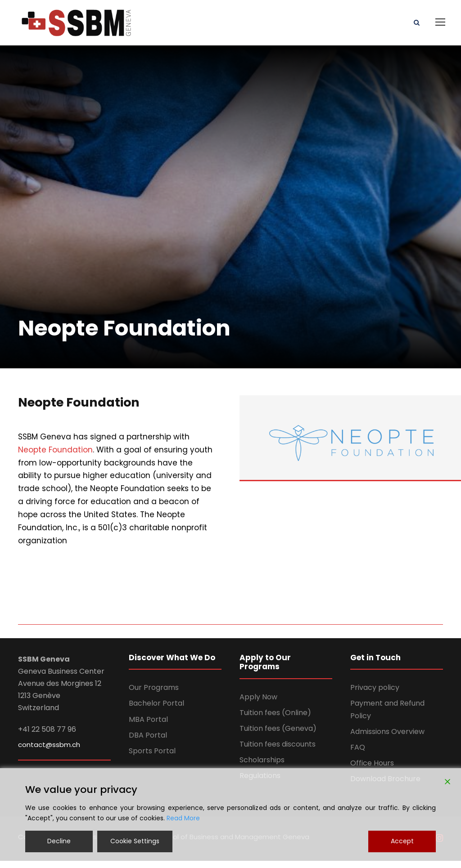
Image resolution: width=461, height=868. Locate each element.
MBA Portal (148, 727)
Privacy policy (375, 695)
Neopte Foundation (55, 457)
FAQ (358, 754)
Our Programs (154, 695)
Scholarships (262, 767)
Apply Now (258, 704)
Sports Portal (152, 758)
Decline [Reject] (59, 841)
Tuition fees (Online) (275, 720)
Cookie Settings (135, 841)
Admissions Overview (387, 739)
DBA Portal (148, 742)
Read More (183, 818)
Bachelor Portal (156, 710)
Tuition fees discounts (278, 751)
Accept (402, 841)
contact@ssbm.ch (49, 752)
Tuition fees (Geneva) (278, 736)
